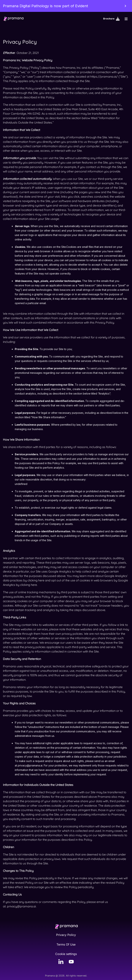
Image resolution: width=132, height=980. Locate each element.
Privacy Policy (66, 935)
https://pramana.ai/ (104, 76)
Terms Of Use (66, 944)
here (41, 580)
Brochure (111, 19)
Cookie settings (66, 954)
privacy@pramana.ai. (22, 906)
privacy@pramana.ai (30, 765)
